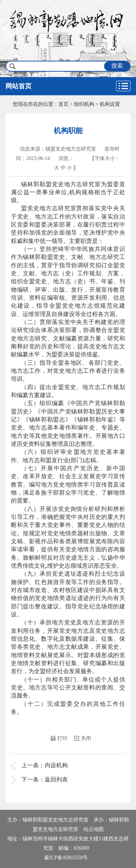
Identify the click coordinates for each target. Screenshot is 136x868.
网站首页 (18, 86)
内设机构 (56, 765)
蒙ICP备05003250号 (66, 858)
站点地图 (94, 829)
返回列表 (56, 779)
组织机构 (84, 104)
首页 (63, 104)
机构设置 (110, 104)
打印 (59, 738)
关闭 (83, 738)
